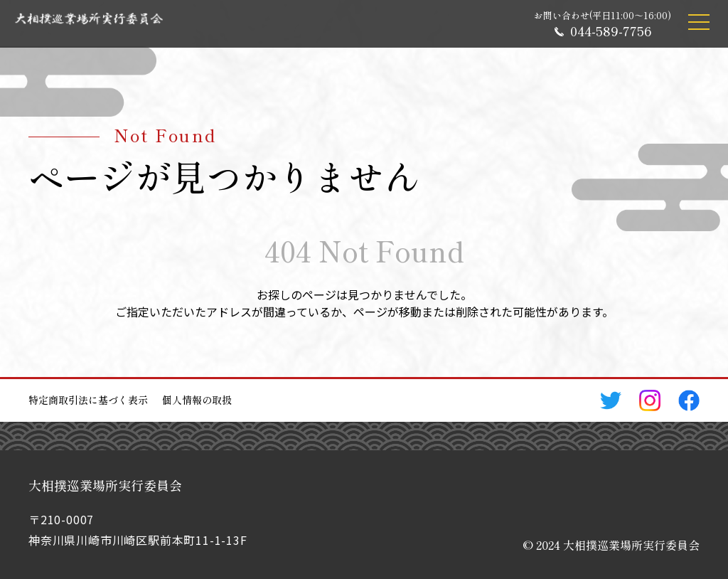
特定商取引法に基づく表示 (88, 400)
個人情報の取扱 (197, 400)
